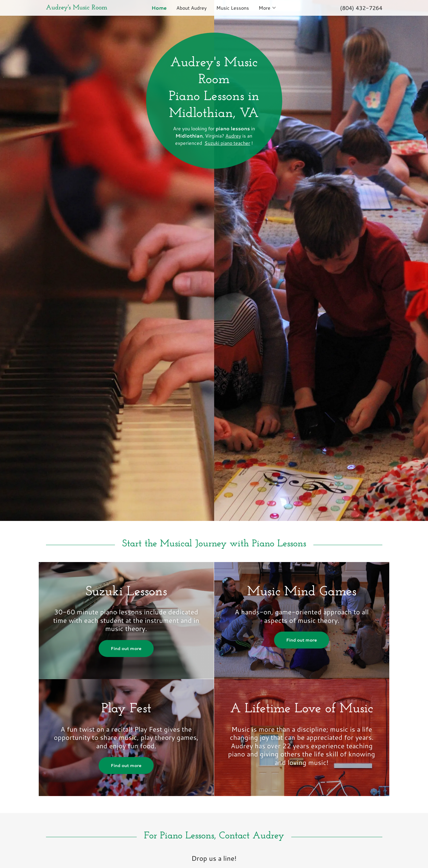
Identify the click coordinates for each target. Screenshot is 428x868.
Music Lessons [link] (233, 8)
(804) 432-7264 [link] (361, 8)
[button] (268, 8)
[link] (88, 7)
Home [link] (159, 8)
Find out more (126, 649)
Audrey (233, 136)
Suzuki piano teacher (227, 143)
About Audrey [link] (191, 8)
